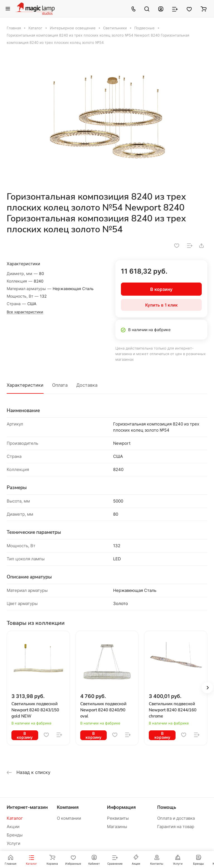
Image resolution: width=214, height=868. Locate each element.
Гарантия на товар (176, 827)
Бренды (15, 835)
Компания (68, 807)
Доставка (87, 385)
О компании (69, 818)
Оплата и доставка (176, 818)
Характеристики (25, 385)
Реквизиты (118, 818)
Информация (121, 807)
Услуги (14, 843)
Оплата (60, 385)
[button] (207, 688)
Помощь (167, 807)
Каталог (15, 818)
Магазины (117, 827)
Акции (13, 827)
